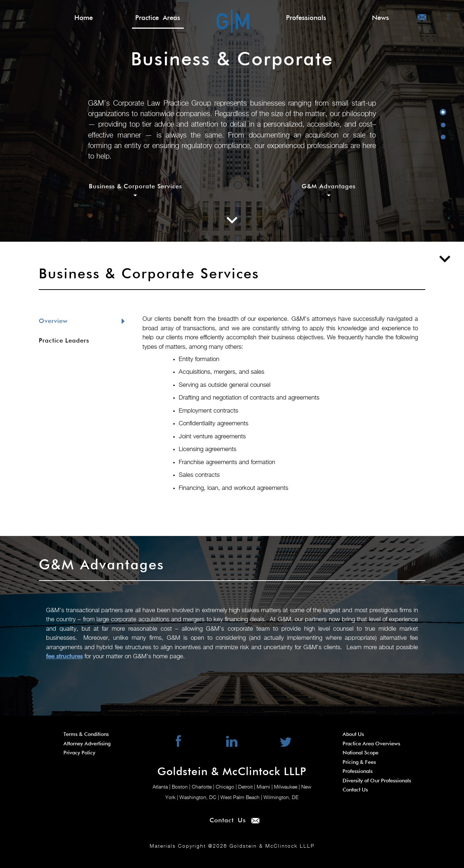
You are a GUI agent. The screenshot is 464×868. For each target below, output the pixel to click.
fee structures (64, 657)
